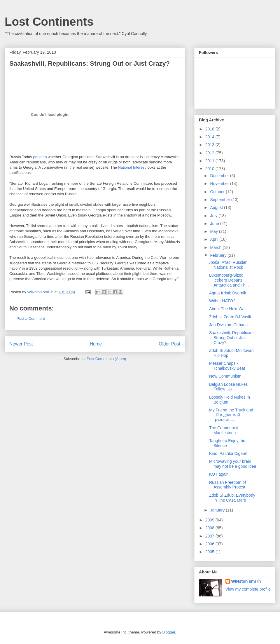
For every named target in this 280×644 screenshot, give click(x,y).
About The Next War (228, 309)
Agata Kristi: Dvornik (228, 293)
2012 (210, 153)
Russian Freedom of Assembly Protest (228, 485)
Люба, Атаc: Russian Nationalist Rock (228, 265)
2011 (210, 161)
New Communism (225, 376)
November (220, 184)
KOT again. (219, 474)
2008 (210, 528)
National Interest (132, 167)
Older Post (169, 344)
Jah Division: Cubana (228, 325)
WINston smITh (246, 581)
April (215, 239)
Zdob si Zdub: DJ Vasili (230, 317)
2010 (210, 169)
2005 (210, 552)
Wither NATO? (222, 301)
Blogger (169, 632)
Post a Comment (31, 318)
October (218, 192)
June (215, 224)
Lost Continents (49, 22)
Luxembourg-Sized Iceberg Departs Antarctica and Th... (229, 280)
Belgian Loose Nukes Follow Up (228, 387)
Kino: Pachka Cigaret (228, 453)
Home (96, 344)
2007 (210, 536)
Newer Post (21, 344)
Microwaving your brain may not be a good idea (233, 464)
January (218, 510)
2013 (210, 145)
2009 (210, 520)
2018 (210, 129)
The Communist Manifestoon (224, 430)
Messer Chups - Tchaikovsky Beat (227, 366)
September (220, 200)
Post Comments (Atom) (106, 359)
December (220, 176)
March (216, 247)
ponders (40, 157)
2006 (210, 544)
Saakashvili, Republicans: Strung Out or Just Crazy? (232, 338)
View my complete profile (248, 589)
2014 (210, 137)
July (214, 216)
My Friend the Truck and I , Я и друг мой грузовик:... (232, 415)
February (219, 255)
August (217, 207)
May (214, 231)
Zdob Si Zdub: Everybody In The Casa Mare (232, 498)
